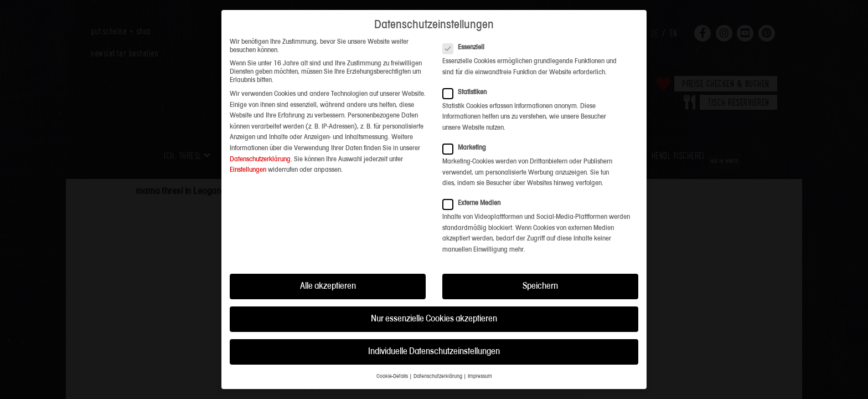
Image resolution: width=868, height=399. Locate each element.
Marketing (468, 128)
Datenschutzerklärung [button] (438, 357)
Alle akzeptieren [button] (328, 266)
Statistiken (468, 72)
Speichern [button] (540, 266)
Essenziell (467, 27)
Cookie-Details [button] (392, 357)
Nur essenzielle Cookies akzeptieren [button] (434, 299)
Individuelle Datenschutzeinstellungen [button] (434, 332)
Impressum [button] (480, 357)
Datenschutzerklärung (260, 139)
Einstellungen (248, 150)
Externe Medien (475, 184)
